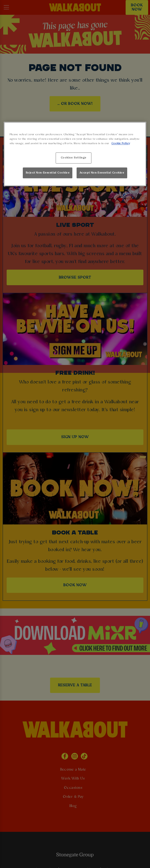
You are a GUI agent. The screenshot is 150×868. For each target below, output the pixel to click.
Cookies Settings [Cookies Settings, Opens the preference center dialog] (74, 158)
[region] (75, 154)
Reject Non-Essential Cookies (48, 173)
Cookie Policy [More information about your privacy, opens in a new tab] (121, 143)
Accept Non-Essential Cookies (102, 173)
